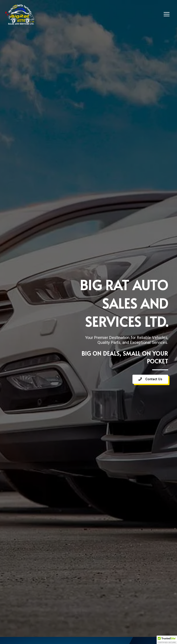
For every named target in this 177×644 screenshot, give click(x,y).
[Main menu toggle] (167, 14)
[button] (167, 640)
